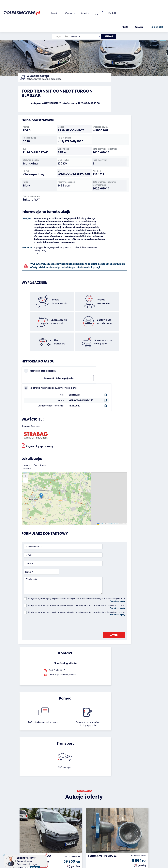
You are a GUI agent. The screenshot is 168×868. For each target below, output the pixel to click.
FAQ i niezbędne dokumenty (74, 608)
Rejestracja (92, 843)
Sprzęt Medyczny (23, 843)
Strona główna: (25, 80)
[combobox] (83, 20)
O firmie (90, 815)
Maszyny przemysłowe (25, 830)
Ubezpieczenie (71, 825)
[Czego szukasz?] (58, 20)
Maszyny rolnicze (23, 837)
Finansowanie (70, 815)
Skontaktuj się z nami (94, 838)
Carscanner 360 (71, 839)
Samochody (24, 815)
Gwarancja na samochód (71, 820)
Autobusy (23, 825)
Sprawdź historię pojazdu (33, 372)
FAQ (88, 847)
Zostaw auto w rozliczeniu (48, 822)
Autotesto (68, 847)
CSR (88, 822)
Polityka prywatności (92, 856)
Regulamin (92, 850)
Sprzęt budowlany (24, 850)
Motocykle (23, 855)
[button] (165, 38)
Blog (88, 818)
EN (126, 11)
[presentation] (45, 551)
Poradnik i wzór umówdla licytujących (94, 610)
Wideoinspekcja (71, 829)
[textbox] (83, 20)
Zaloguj (139, 11)
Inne (20, 859)
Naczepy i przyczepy (23, 820)
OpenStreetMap (86, 471)
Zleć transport (129, 605)
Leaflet (75, 471)
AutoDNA (68, 843)
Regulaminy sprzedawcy (38, 415)
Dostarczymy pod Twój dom (71, 834)
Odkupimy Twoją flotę (46, 816)
